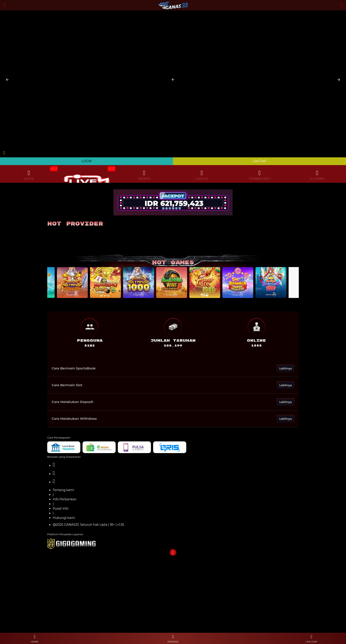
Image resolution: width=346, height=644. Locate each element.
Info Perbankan (65, 499)
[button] (7, 80)
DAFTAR (259, 161)
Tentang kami (63, 490)
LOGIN (86, 161)
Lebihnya (286, 368)
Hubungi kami (64, 518)
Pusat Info (61, 508)
